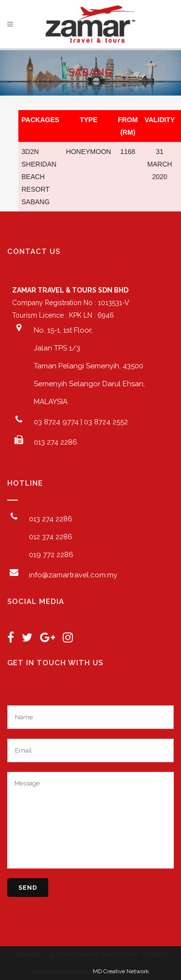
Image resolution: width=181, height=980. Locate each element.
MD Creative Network (121, 971)
